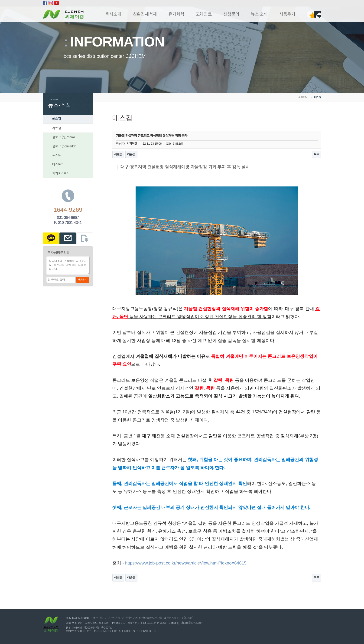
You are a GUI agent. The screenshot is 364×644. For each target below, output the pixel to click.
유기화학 (176, 14)
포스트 (57, 155)
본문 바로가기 (0, 0)
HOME (304, 97)
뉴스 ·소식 (259, 14)
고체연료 (204, 14)
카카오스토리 (61, 173)
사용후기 (287, 14)
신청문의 (231, 14)
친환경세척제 (145, 14)
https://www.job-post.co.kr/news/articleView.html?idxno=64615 (186, 563)
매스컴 (57, 119)
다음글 (131, 154)
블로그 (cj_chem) (63, 137)
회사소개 (113, 14)
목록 (317, 154)
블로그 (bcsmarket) (65, 146)
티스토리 (58, 164)
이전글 (118, 154)
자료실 (57, 128)
